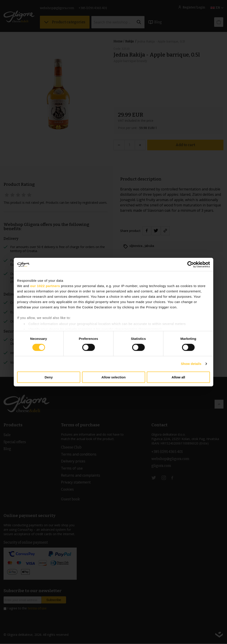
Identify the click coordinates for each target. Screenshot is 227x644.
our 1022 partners (45, 286)
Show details (191, 364)
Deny (49, 377)
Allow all (178, 377)
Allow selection (113, 377)
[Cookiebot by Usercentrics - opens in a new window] (191, 264)
